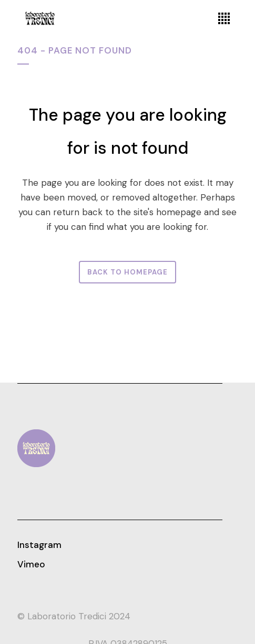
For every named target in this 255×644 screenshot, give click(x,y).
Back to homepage (127, 272)
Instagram (39, 545)
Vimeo (31, 564)
